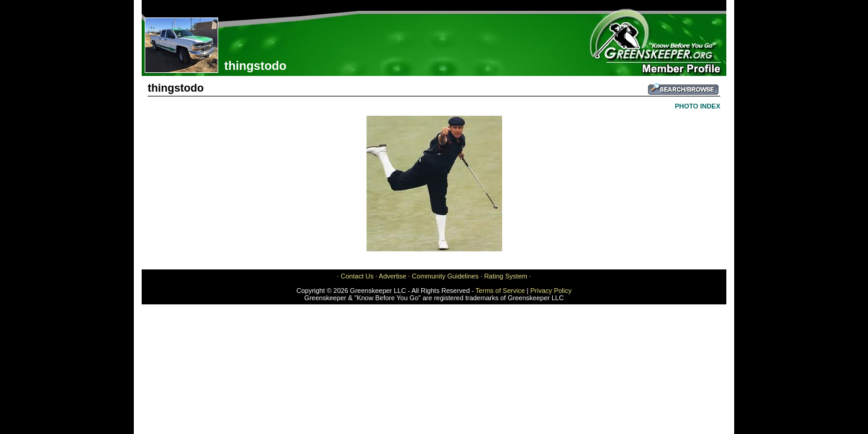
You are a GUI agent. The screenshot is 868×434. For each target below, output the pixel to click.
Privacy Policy (551, 291)
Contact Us (357, 276)
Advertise (392, 276)
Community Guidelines (445, 276)
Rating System (506, 276)
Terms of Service (500, 291)
